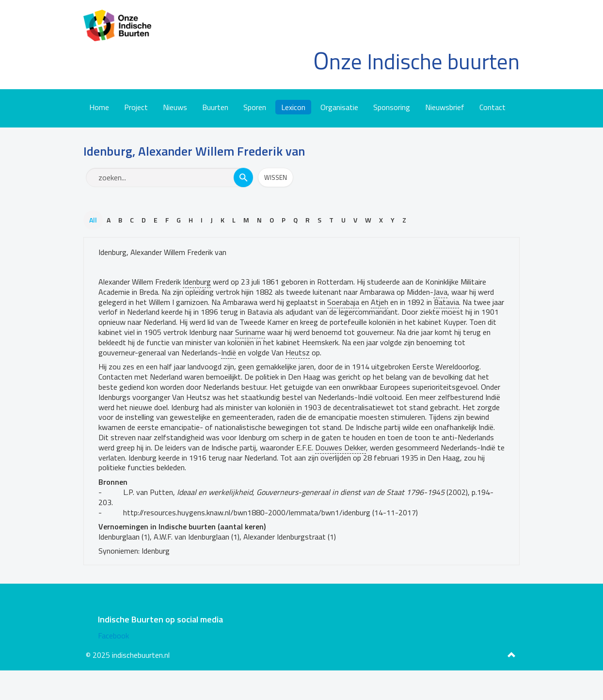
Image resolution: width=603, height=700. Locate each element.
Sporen (255, 107)
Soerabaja (343, 302)
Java (440, 292)
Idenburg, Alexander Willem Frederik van (162, 252)
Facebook (113, 636)
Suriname (250, 332)
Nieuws (175, 107)
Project (136, 107)
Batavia (446, 302)
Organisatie (339, 107)
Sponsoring (392, 107)
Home (99, 107)
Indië (229, 352)
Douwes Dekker (341, 447)
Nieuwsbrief (445, 107)
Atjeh (380, 302)
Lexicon (293, 107)
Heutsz (298, 352)
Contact (492, 107)
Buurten (215, 107)
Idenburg (197, 282)
